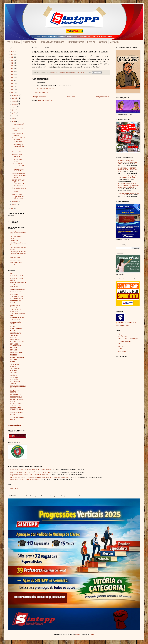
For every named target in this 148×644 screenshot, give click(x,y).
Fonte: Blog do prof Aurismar (18, 134)
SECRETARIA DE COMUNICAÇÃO (16, 405)
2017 (12, 78)
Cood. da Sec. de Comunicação (15, 306)
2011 (12, 208)
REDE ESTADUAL (16, 395)
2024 (12, 57)
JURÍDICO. (14, 362)
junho (14, 113)
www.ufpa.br (14, 265)
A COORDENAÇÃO (16, 276)
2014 (12, 87)
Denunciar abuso (14, 425)
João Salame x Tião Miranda (18, 130)
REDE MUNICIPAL (16, 397)
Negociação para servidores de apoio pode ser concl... (18, 196)
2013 (12, 90)
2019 (12, 72)
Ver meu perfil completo (123, 326)
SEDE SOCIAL (15, 415)
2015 (12, 84)
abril (14, 119)
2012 (12, 93)
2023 (12, 60)
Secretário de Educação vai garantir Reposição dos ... (19, 140)
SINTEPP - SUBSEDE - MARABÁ (129, 323)
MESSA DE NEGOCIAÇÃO (15, 372)
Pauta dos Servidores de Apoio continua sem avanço (19, 190)
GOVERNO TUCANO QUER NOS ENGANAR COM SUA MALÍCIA (19, 183)
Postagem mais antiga (103, 97)
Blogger (92, 635)
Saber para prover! (16, 257)
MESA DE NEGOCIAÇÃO (15, 368)
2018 (12, 75)
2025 (12, 54)
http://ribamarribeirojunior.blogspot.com (18, 240)
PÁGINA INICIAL (13, 42)
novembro (15, 98)
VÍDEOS (13, 420)
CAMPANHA (14, 294)
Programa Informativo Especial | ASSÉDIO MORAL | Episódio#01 (128, 177)
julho (14, 110)
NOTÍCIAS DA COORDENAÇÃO (52, 42)
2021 (12, 66)
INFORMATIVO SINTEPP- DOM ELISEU (18, 341)
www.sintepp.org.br (16, 262)
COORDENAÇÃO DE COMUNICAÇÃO (17, 319)
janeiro (14, 205)
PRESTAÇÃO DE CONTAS (16, 391)
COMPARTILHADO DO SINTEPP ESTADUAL (18, 298)
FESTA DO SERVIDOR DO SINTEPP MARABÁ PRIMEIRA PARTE (127, 162)
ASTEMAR (114, 42)
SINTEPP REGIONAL (17, 417)
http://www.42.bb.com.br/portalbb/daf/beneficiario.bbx (18, 253)
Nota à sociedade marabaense (17, 156)
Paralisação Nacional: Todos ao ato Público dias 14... (19, 175)
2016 (12, 81)
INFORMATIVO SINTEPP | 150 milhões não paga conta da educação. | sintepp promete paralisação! (128, 185)
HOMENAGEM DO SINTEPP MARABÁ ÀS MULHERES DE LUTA (127, 170)
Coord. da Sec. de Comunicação (15, 310)
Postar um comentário (41, 92)
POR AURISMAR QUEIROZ (16, 383)
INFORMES (14, 350)
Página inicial (71, 97)
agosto (14, 107)
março (14, 122)
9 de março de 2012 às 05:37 (45, 88)
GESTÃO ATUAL (30, 42)
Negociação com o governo (17, 160)
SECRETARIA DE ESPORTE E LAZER (17, 409)
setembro (15, 104)
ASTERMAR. (14, 287)
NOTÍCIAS (91, 42)
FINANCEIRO (122, 351)
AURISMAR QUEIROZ (17, 289)
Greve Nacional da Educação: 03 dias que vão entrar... (18, 146)
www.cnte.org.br (15, 260)
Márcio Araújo (14, 364)
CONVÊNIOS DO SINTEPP (16, 302)
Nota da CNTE (16, 152)
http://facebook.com (16, 236)
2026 (12, 51)
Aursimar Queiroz (15, 292)
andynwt (78, 635)
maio (14, 116)
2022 (12, 63)
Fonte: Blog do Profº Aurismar (18, 125)
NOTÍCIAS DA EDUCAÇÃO (15, 379)
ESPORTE (103, 42)
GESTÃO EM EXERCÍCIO (14, 336)
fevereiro (15, 202)
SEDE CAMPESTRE (17, 412)
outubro (15, 101)
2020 (12, 69)
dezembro (15, 95)
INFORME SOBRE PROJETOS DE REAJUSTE (25, 480)
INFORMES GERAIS (76, 42)
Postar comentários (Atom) (45, 100)
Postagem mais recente (40, 97)
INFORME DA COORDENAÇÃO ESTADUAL (16, 346)
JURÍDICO (14, 355)
